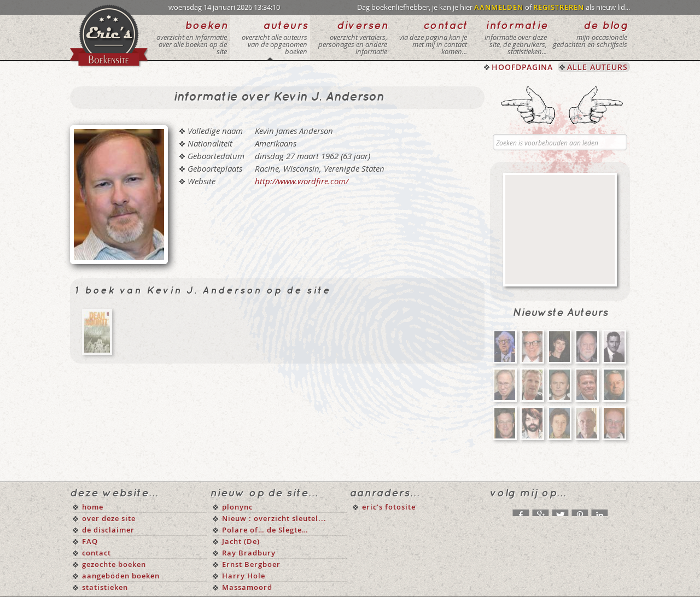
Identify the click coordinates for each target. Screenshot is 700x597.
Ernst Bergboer (251, 564)
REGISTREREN (559, 7)
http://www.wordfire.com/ (302, 181)
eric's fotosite (389, 507)
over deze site (109, 518)
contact (97, 553)
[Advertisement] (560, 230)
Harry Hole (244, 576)
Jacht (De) (241, 541)
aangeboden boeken (121, 576)
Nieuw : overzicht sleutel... (274, 518)
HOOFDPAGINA (522, 67)
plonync (237, 507)
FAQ (90, 541)
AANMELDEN (499, 7)
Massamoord (247, 587)
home (93, 507)
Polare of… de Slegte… (265, 530)
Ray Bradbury (249, 553)
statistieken (105, 587)
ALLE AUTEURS (597, 67)
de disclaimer (108, 530)
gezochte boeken (114, 564)
